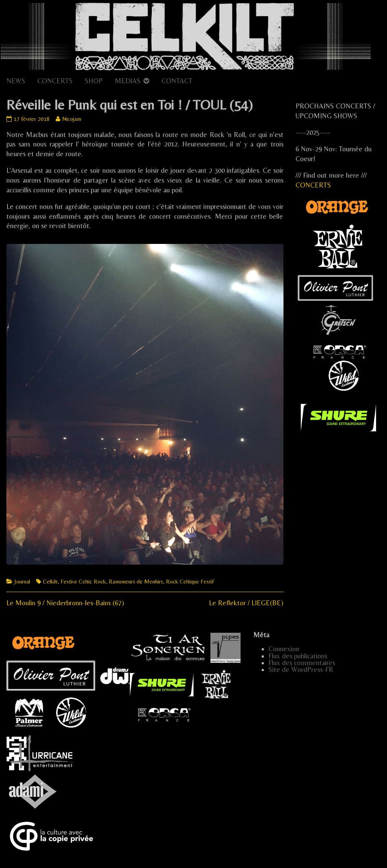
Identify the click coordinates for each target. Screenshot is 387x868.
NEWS (16, 81)
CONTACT (177, 81)
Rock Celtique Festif (190, 581)
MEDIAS (128, 81)
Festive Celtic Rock (83, 581)
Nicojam (72, 119)
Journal (22, 581)
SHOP (94, 81)
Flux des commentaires (302, 663)
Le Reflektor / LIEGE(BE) (246, 603)
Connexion (284, 649)
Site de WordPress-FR (301, 669)
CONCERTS (55, 81)
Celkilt (50, 581)
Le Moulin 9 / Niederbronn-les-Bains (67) (65, 603)
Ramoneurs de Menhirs (136, 581)
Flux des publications (298, 656)
